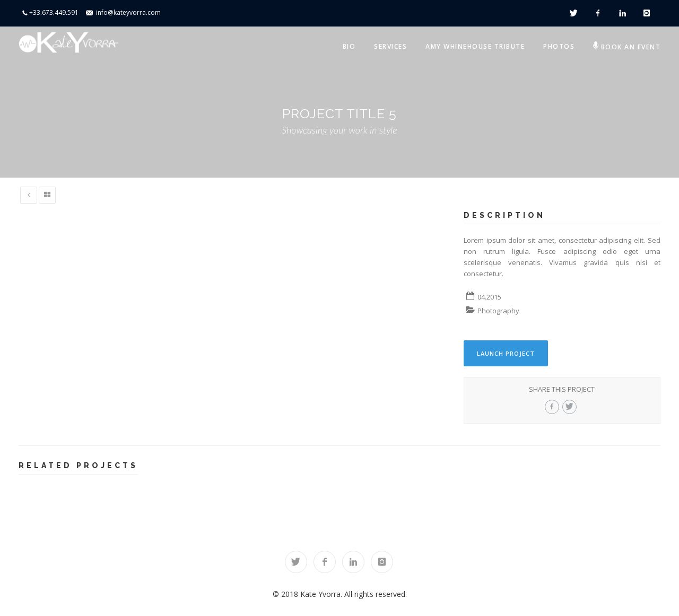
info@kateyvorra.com (128, 12)
